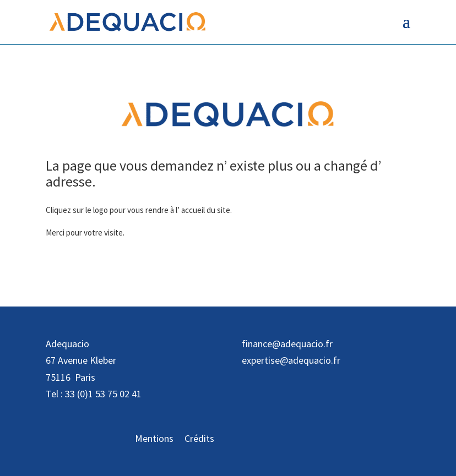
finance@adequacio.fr (287, 344)
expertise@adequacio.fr (291, 360)
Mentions (154, 438)
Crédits (199, 438)
